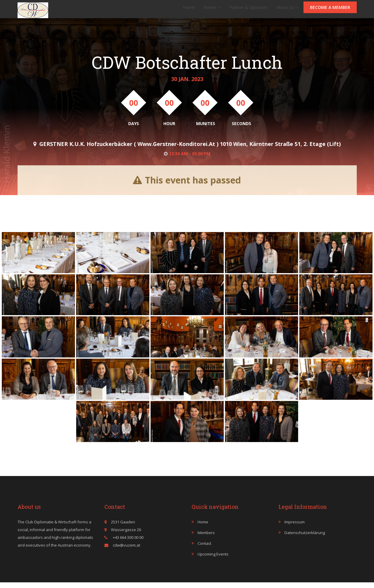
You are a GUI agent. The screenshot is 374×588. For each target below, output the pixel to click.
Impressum (295, 528)
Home (189, 10)
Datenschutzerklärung (305, 539)
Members (206, 539)
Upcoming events (213, 560)
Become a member (330, 10)
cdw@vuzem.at (126, 551)
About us (287, 10)
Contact (204, 549)
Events (212, 10)
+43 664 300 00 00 (128, 543)
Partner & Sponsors (248, 10)
